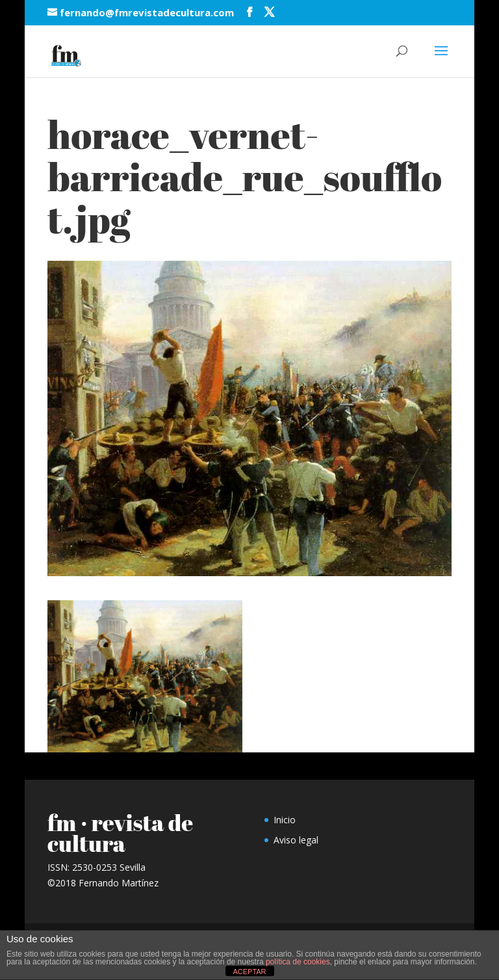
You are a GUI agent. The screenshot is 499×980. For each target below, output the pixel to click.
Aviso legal (296, 840)
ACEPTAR (249, 972)
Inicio (285, 820)
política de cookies (298, 962)
